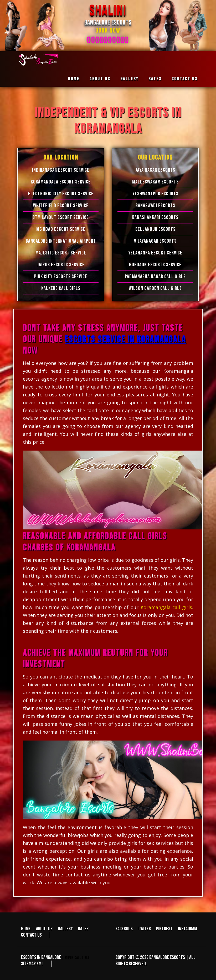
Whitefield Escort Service (61, 206)
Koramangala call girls (166, 607)
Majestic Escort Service (61, 253)
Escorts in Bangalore (41, 957)
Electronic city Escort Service (61, 194)
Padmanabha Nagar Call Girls (155, 277)
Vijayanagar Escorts (155, 241)
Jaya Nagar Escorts (155, 170)
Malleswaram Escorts (155, 182)
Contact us (185, 79)
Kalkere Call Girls (61, 288)
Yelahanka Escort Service (155, 253)
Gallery (129, 79)
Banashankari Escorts (155, 217)
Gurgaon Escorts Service (155, 265)
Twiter (144, 929)
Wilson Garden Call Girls (155, 288)
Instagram (187, 929)
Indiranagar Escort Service (61, 170)
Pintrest (164, 929)
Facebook (124, 929)
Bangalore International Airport (61, 241)
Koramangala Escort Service (61, 182)
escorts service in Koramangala (125, 340)
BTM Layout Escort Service (61, 217)
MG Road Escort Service (61, 229)
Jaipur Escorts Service (61, 265)
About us (100, 79)
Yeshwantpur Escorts (155, 194)
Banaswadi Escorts (155, 206)
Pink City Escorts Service (61, 277)
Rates (155, 79)
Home (74, 79)
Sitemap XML (32, 964)
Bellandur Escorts (155, 229)
